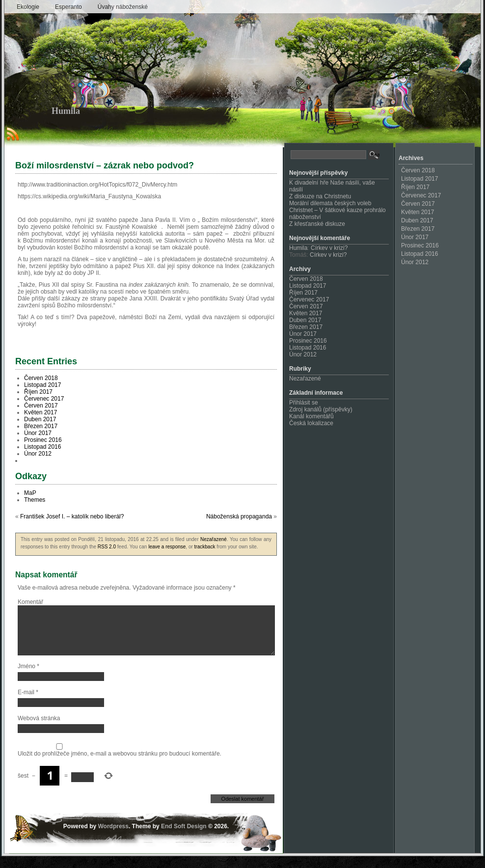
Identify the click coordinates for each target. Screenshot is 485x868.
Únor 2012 (38, 454)
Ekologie (28, 7)
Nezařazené (214, 539)
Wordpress (113, 838)
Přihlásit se (304, 403)
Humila (66, 111)
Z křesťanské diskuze (317, 224)
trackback (205, 547)
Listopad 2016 (42, 447)
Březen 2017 (41, 426)
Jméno (28, 678)
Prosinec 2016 (43, 440)
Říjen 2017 (38, 392)
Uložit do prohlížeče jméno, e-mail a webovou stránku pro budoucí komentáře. (120, 765)
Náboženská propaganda (239, 516)
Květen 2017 (40, 412)
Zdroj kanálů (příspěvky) (321, 409)
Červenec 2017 (44, 399)
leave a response (167, 547)
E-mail (28, 704)
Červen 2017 (41, 406)
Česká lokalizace (311, 423)
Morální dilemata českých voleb (330, 203)
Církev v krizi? (329, 248)
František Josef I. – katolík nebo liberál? (72, 516)
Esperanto (68, 7)
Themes (35, 500)
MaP (30, 493)
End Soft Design (184, 838)
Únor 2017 (38, 433)
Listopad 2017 (42, 385)
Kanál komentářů (311, 416)
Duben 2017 (40, 419)
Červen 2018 (41, 378)
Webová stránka (39, 730)
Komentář (30, 602)
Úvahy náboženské (123, 7)
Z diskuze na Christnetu (320, 196)
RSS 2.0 (107, 547)
